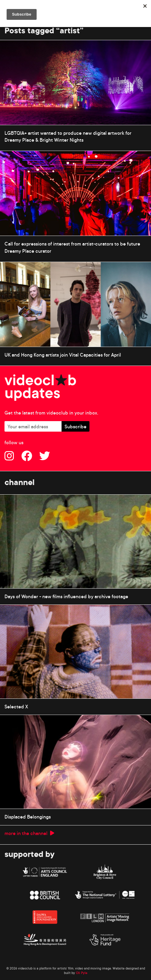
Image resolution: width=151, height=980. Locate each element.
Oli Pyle (82, 973)
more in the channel (29, 833)
